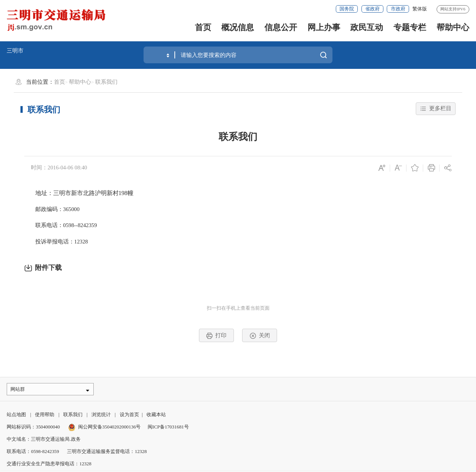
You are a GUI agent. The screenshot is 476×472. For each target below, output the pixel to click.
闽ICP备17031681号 (168, 429)
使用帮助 (45, 416)
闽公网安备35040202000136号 (104, 429)
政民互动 (367, 27)
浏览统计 (101, 416)
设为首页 (129, 416)
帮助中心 (453, 27)
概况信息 (238, 27)
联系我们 (106, 82)
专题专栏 (410, 27)
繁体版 (420, 9)
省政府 (372, 9)
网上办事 (324, 27)
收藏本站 (156, 416)
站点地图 (16, 416)
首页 (203, 27)
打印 (216, 336)
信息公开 (281, 27)
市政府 (398, 9)
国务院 (347, 9)
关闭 (260, 336)
